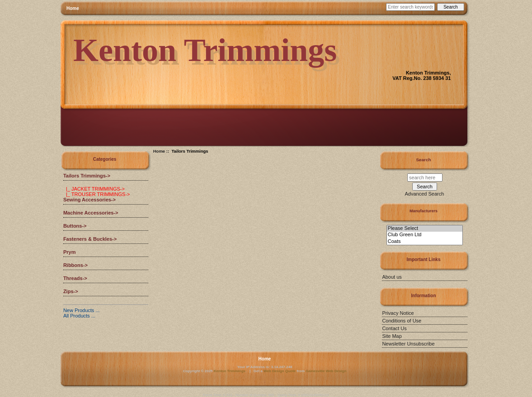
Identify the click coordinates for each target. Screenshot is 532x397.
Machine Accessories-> (91, 213)
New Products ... (82, 310)
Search (424, 160)
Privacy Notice (398, 313)
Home (73, 8)
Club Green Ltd (425, 235)
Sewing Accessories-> (89, 200)
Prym (70, 252)
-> (87, 176)
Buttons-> (75, 226)
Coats (425, 242)
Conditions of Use (402, 321)
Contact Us (394, 328)
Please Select (425, 229)
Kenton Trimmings (230, 371)
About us (392, 277)
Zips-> (71, 291)
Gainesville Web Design (326, 371)
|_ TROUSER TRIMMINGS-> (97, 194)
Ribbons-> (75, 265)
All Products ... (79, 316)
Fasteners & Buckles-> (90, 239)
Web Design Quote (280, 371)
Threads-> (75, 278)
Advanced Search (425, 194)
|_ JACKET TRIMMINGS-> (94, 189)
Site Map (392, 336)
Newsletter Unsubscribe (408, 344)
